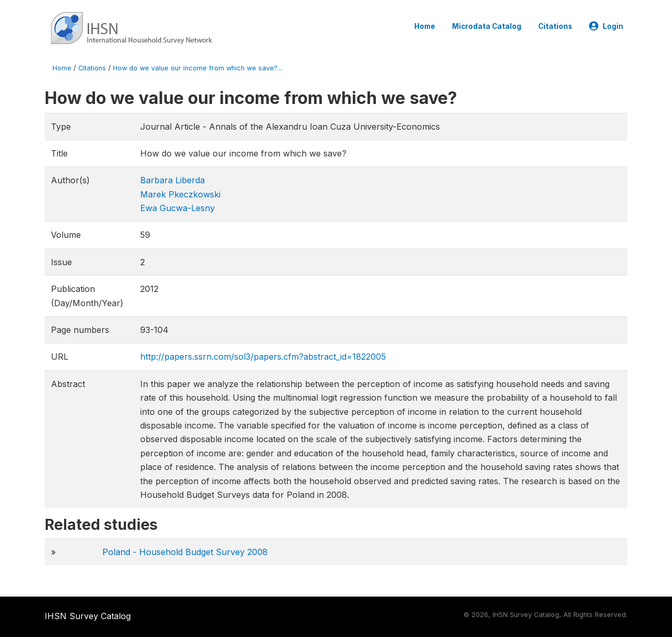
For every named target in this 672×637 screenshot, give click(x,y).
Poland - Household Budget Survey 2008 (185, 552)
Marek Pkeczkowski (180, 194)
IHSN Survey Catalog (88, 616)
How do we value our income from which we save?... (198, 68)
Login (606, 26)
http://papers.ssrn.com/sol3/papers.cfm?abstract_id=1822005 (263, 357)
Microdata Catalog (487, 26)
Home (425, 26)
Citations (555, 26)
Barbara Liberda (172, 180)
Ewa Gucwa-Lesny (177, 208)
